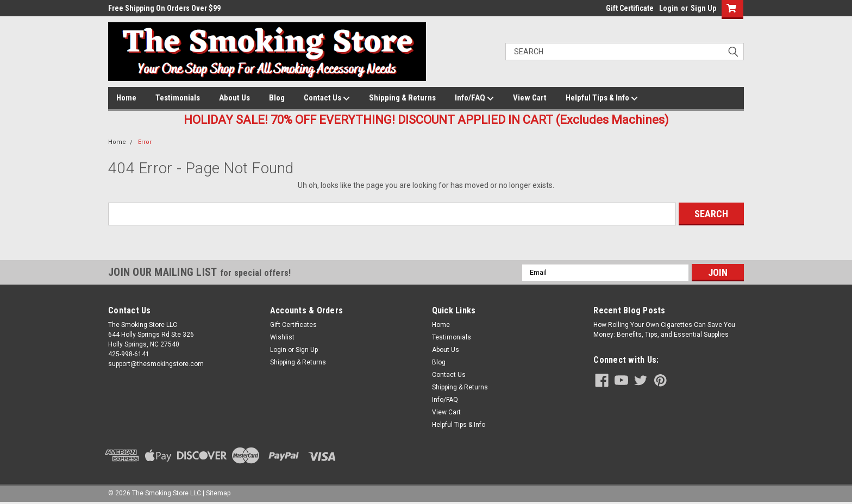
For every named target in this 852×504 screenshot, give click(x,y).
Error (145, 142)
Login (669, 8)
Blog (277, 98)
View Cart (530, 98)
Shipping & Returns (402, 98)
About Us (234, 98)
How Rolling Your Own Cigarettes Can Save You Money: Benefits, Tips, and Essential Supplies (664, 330)
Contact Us (327, 98)
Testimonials (178, 98)
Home (126, 98)
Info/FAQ (474, 98)
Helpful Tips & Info (602, 98)
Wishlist (282, 337)
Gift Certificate (630, 8)
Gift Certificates (293, 325)
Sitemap (218, 493)
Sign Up (703, 8)
